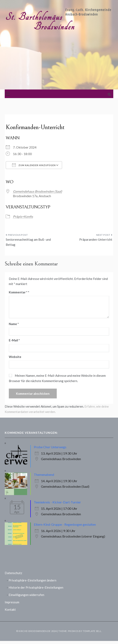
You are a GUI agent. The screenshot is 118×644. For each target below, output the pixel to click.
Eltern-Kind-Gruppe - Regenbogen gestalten (65, 524)
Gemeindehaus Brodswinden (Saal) (37, 191)
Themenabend (44, 475)
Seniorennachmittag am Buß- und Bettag (28, 242)
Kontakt (10, 609)
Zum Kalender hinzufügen (34, 165)
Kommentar (18, 292)
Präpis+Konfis (23, 216)
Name (14, 324)
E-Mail (14, 340)
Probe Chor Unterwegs (50, 447)
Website (15, 357)
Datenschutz (13, 573)
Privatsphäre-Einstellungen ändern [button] (32, 580)
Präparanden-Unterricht (96, 239)
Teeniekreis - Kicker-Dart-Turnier (57, 502)
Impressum (12, 602)
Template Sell (92, 631)
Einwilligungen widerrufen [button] (26, 595)
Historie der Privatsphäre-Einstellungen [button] (36, 587)
